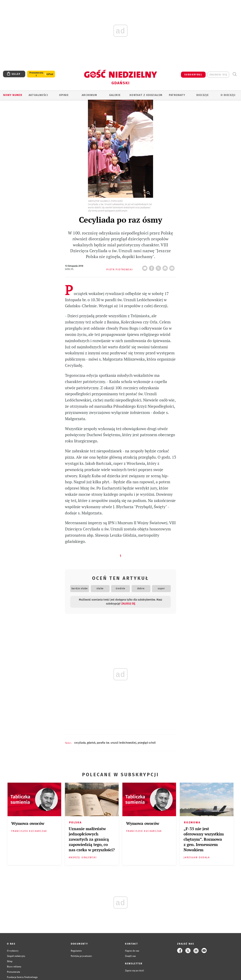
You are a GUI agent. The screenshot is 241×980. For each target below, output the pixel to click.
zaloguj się (218, 75)
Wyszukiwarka (235, 74)
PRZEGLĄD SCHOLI (147, 743)
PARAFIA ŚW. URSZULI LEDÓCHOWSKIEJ (117, 743)
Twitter (159, 267)
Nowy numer (13, 95)
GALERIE (115, 95)
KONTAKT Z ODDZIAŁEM (146, 95)
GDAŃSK (91, 743)
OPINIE (64, 95)
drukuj (166, 267)
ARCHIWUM (89, 95)
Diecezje (202, 95)
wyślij (173, 267)
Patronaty (177, 95)
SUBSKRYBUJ (193, 75)
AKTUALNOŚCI (38, 95)
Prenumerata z (36, 74)
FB (152, 267)
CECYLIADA (80, 743)
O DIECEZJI (228, 95)
